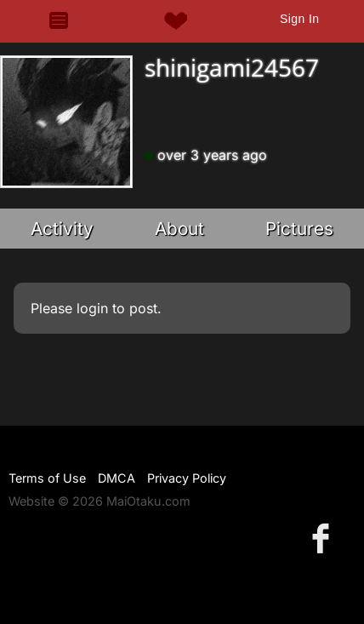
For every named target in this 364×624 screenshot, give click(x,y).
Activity (62, 229)
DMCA (117, 478)
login (92, 308)
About (179, 229)
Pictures (299, 229)
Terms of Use (47, 478)
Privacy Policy (187, 478)
